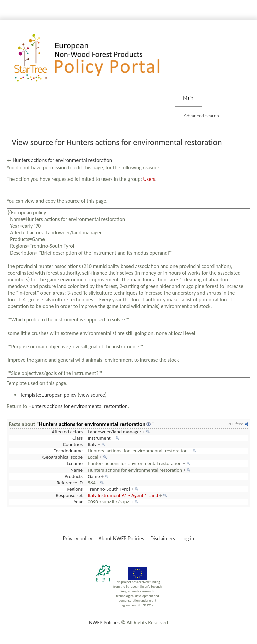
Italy (92, 444)
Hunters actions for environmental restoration (62, 160)
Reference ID (70, 483)
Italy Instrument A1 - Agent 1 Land (123, 495)
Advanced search (201, 115)
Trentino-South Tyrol (109, 489)
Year (78, 502)
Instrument (99, 438)
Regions (75, 489)
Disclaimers (163, 538)
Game (94, 476)
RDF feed (235, 424)
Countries (73, 444)
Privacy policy (78, 538)
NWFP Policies (104, 622)
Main (188, 98)
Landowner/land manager (114, 432)
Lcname (75, 463)
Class (77, 438)
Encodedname (68, 451)
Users (149, 179)
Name (76, 470)
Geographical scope (63, 457)
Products (74, 476)
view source (92, 395)
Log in (188, 538)
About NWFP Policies (121, 538)
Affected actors (67, 432)
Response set (69, 495)
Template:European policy (48, 395)
